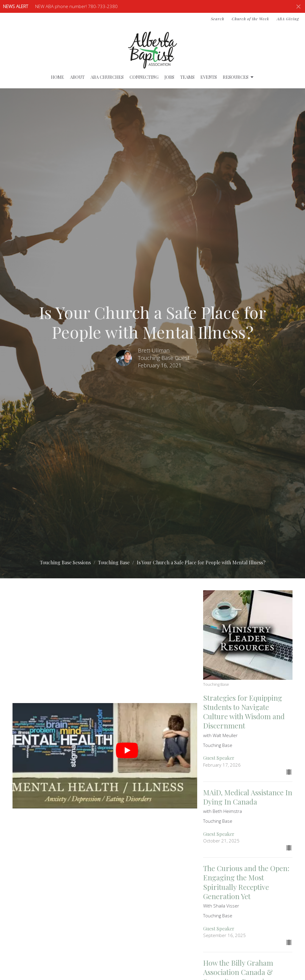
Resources (239, 77)
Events (209, 77)
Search (218, 19)
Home (57, 77)
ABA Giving (288, 19)
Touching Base (114, 562)
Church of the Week (250, 19)
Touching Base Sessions (65, 562)
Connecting (144, 77)
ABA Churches (107, 77)
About (77, 77)
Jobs (169, 77)
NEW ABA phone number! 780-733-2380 (76, 6)
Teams (187, 77)
